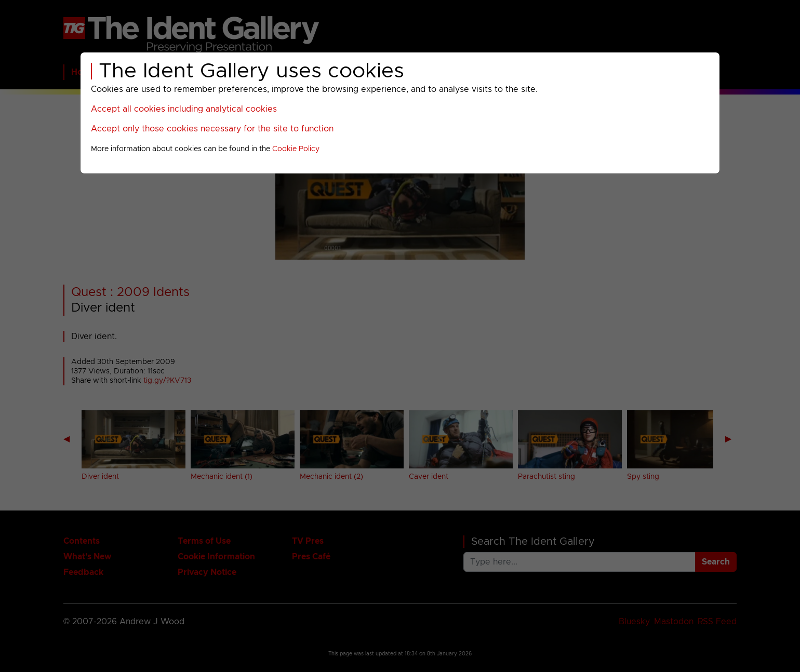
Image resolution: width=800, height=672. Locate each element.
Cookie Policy (296, 149)
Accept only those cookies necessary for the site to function (212, 129)
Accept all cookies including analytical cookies (184, 109)
